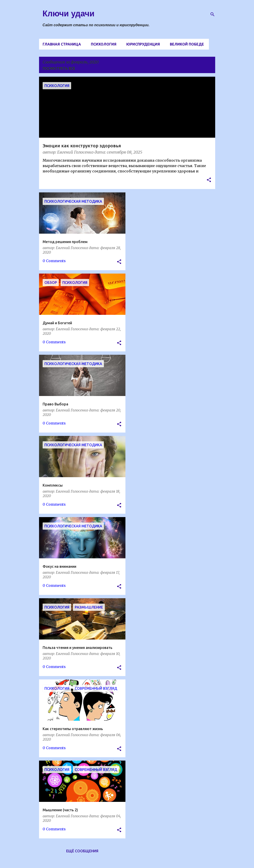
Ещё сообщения (82, 851)
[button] (209, 180)
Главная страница (62, 44)
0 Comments (54, 261)
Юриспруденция (143, 44)
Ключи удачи (69, 14)
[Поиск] (212, 14)
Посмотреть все (59, 68)
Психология (104, 44)
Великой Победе (187, 44)
